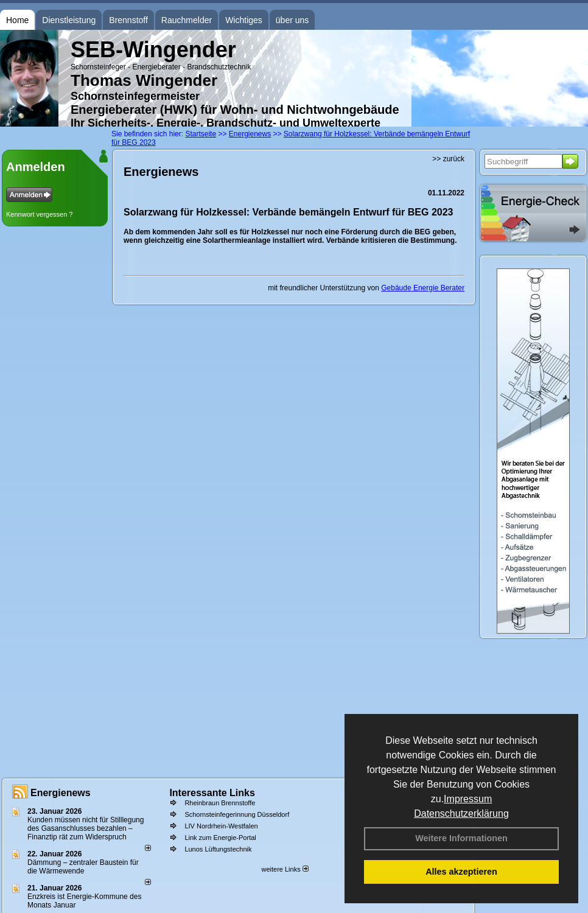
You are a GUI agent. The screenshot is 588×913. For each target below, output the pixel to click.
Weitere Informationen (461, 838)
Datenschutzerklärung (461, 813)
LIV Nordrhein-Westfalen (221, 826)
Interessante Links (212, 793)
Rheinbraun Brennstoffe (220, 803)
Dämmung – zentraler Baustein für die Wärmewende (83, 867)
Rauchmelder (187, 20)
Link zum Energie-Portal (220, 838)
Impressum (468, 799)
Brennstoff (128, 20)
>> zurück (448, 159)
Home (17, 20)
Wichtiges (244, 20)
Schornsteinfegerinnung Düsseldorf (237, 814)
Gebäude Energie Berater (423, 288)
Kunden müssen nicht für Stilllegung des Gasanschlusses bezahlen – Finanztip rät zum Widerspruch (86, 828)
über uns (292, 20)
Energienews (61, 793)
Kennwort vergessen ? (39, 214)
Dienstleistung (69, 20)
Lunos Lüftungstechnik (218, 849)
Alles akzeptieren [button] (461, 872)
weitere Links (285, 869)
